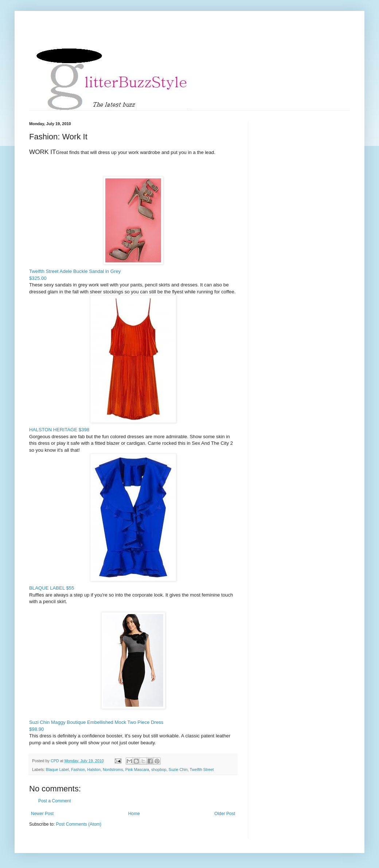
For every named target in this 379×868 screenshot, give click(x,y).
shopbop (159, 769)
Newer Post (42, 814)
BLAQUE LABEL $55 (103, 522)
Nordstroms (113, 769)
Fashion (78, 769)
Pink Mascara (137, 769)
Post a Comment (54, 801)
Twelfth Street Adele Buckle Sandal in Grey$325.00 (96, 228)
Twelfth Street (202, 769)
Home (134, 814)
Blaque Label (57, 769)
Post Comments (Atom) (79, 824)
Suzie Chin (178, 769)
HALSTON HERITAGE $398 (103, 364)
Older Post (225, 814)
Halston (94, 769)
